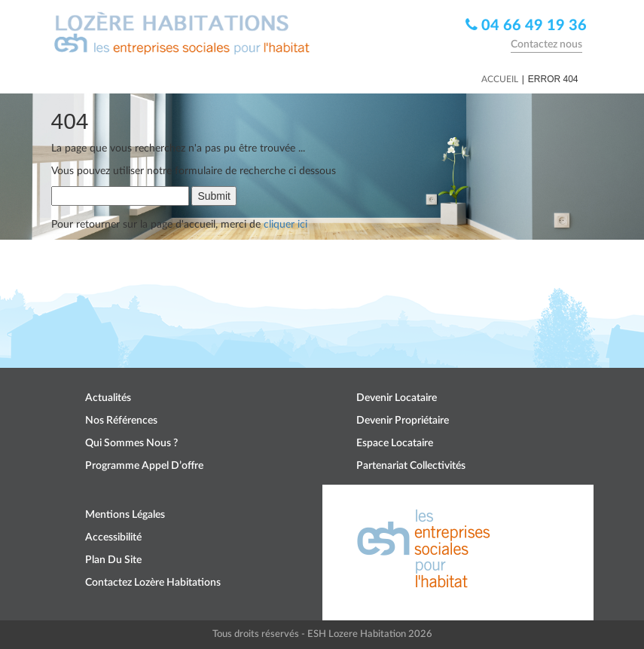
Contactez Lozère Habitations (153, 583)
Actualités (108, 398)
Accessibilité (113, 537)
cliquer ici (285, 225)
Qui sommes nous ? (131, 443)
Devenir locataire (397, 398)
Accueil (500, 79)
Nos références (121, 421)
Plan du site (113, 560)
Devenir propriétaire (403, 421)
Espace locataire (395, 443)
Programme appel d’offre (144, 466)
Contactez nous (546, 44)
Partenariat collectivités (411, 466)
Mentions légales (125, 515)
